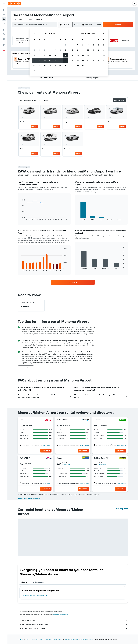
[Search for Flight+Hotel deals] (4, 24)
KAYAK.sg (21, 639)
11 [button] (40, 55)
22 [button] (60, 60)
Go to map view (121, 509)
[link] (73, 282)
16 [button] (65, 55)
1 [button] (60, 45)
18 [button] (40, 60)
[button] (4, 3)
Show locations (47, 445)
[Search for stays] (4, 14)
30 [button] (65, 66)
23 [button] (65, 60)
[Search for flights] (4, 10)
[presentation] (114, 413)
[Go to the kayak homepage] (14, 3)
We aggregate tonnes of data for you (74, 624)
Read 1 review (66, 465)
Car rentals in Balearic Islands (54, 639)
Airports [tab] (24, 582)
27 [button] (50, 66)
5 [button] (45, 50)
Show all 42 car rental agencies (29, 498)
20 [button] (50, 60)
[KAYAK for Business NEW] (4, 39)
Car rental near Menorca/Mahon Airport (36, 595)
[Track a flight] (4, 34)
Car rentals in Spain (37, 639)
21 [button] (55, 60)
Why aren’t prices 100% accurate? (74, 628)
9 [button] (65, 50)
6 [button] (50, 50)
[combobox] (18, 19)
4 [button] (40, 50)
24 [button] (34, 66)
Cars (27, 639)
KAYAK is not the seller (74, 620)
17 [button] (34, 60)
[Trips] (4, 45)
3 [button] (34, 50)
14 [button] (55, 55)
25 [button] (40, 66)
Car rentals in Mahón (87, 639)
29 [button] (60, 66)
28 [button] (55, 66)
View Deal (34, 126)
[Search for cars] (4, 19)
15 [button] (60, 55)
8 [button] (60, 50)
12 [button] (45, 55)
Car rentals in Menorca (71, 639)
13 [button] (50, 55)
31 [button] (34, 71)
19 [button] (45, 60)
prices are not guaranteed (61, 614)
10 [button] (34, 55)
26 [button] (45, 66)
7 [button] (55, 50)
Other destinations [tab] (37, 582)
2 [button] (65, 45)
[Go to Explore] (4, 30)
